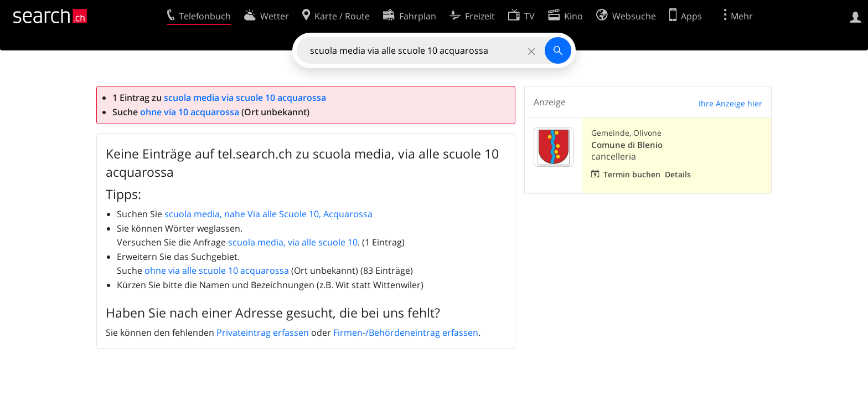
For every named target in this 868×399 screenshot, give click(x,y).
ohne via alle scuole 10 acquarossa (217, 270)
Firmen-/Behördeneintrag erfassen (406, 332)
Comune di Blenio (627, 145)
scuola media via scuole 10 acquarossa (245, 98)
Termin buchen (632, 174)
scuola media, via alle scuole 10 (293, 242)
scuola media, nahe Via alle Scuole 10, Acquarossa (268, 214)
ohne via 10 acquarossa (190, 112)
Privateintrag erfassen (263, 332)
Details (678, 174)
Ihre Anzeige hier (730, 103)
